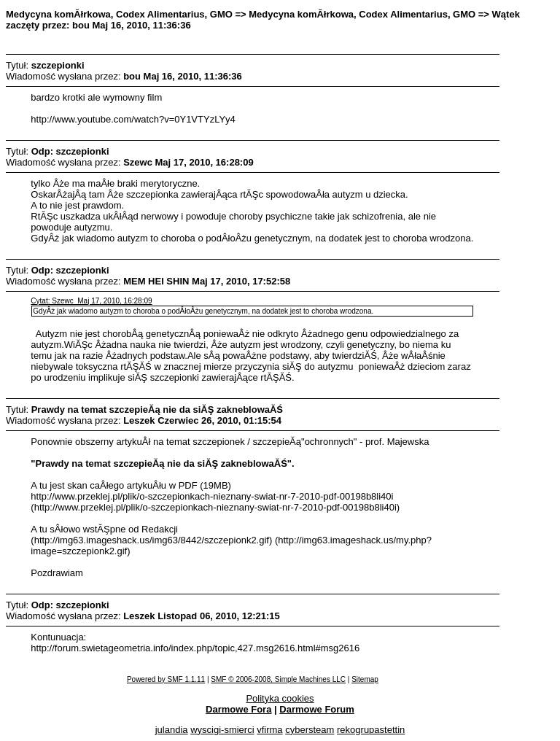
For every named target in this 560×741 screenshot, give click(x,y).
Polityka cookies (280, 698)
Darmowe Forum (317, 709)
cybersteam (310, 730)
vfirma (269, 730)
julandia (172, 730)
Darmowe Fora (238, 709)
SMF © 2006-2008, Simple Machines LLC (278, 679)
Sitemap (365, 679)
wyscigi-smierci (222, 730)
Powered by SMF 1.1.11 (166, 679)
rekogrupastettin (371, 730)
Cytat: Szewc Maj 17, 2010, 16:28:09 (91, 301)
